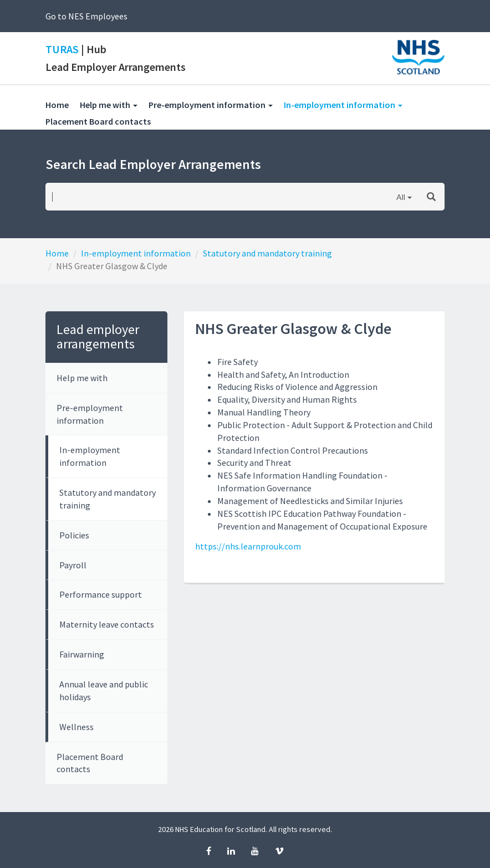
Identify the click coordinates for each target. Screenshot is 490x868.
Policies (74, 535)
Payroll (73, 565)
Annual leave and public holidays (104, 690)
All (401, 197)
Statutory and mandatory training (267, 253)
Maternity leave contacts (107, 624)
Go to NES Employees (86, 16)
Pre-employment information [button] (211, 105)
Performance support (101, 594)
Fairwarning (82, 654)
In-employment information (136, 253)
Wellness (76, 727)
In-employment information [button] (349, 104)
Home (57, 105)
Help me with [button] (109, 105)
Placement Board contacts (104, 121)
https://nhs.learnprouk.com (248, 546)
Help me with (82, 378)
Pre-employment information (90, 414)
